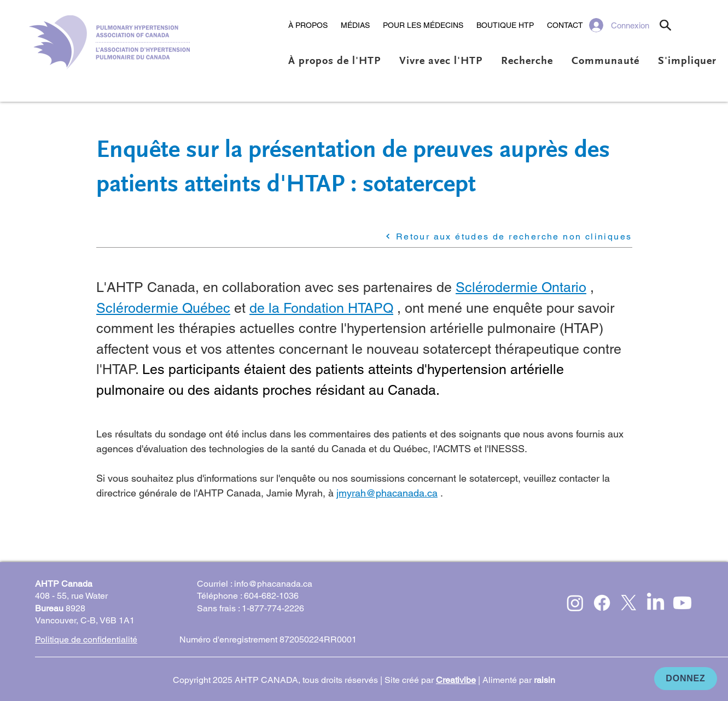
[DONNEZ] (686, 679)
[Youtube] (682, 603)
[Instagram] (575, 603)
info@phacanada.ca (273, 584)
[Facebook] (602, 603)
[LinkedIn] (656, 603)
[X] (629, 603)
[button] (308, 25)
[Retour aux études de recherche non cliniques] (466, 236)
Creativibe (456, 680)
